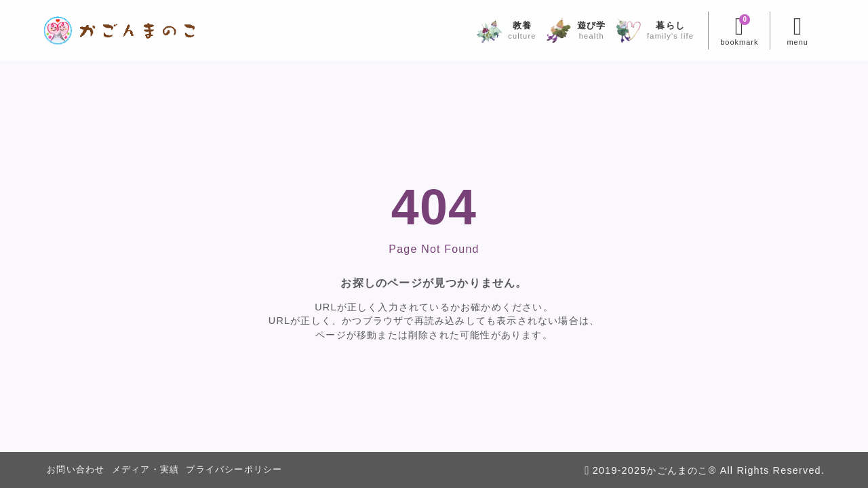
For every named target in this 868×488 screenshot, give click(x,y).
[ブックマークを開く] (739, 30)
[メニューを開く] (797, 30)
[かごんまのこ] (120, 30)
